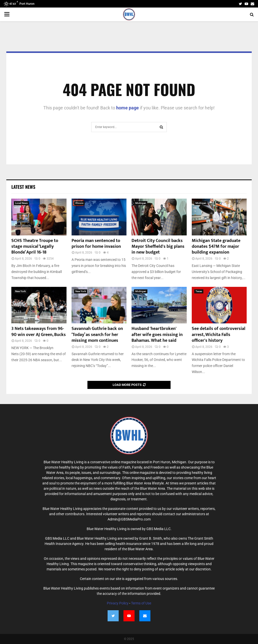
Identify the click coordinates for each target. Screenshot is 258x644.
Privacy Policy (118, 603)
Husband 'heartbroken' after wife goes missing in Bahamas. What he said (157, 335)
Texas (199, 291)
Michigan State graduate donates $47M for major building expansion (216, 247)
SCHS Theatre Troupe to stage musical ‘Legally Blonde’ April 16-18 (35, 247)
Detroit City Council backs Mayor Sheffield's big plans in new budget (158, 247)
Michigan (141, 203)
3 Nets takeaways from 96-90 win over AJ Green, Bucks (39, 332)
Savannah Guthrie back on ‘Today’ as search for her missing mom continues (97, 335)
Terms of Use (141, 603)
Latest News (23, 187)
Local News (21, 203)
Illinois (79, 203)
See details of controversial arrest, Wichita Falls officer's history (219, 335)
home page (127, 108)
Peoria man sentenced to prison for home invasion (96, 244)
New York (20, 291)
